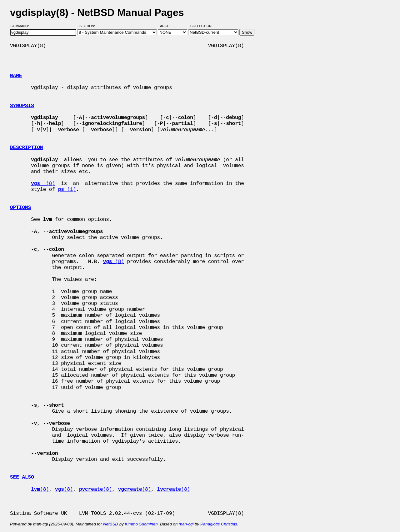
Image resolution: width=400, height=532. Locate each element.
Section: (89, 26)
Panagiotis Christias (219, 524)
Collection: (201, 26)
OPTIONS (20, 208)
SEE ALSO (22, 477)
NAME (16, 76)
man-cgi (186, 524)
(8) (43, 184)
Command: (22, 26)
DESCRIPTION (27, 148)
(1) (67, 190)
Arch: (168, 26)
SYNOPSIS (22, 106)
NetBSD (111, 524)
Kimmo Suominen (141, 524)
